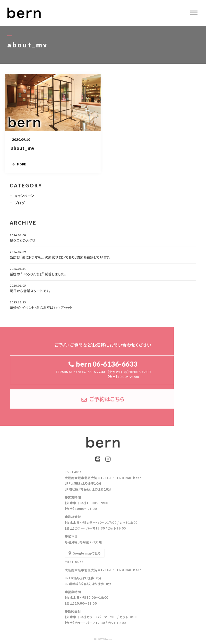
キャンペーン (24, 198)
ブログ (20, 205)
